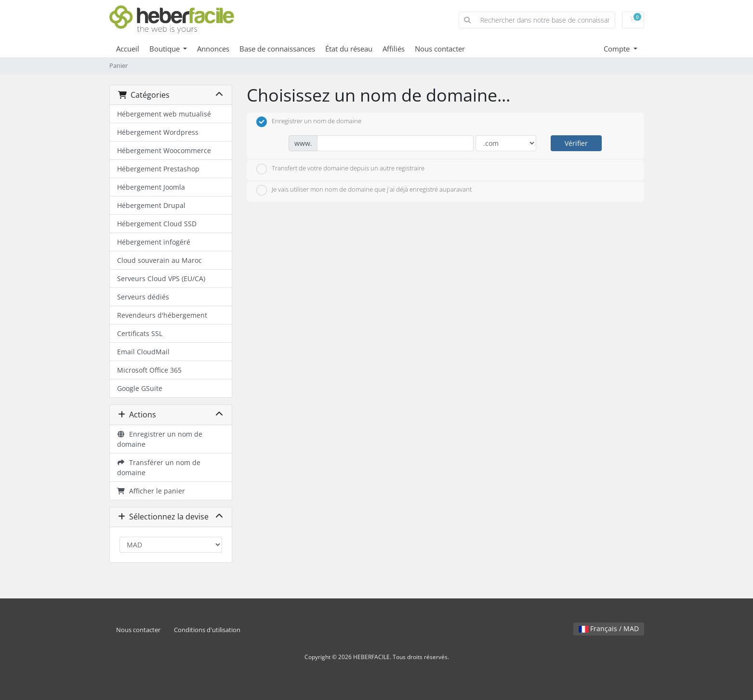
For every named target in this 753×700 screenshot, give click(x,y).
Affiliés (394, 49)
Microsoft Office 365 (149, 370)
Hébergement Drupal (151, 205)
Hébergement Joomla (151, 187)
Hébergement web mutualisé (164, 114)
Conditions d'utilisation (207, 630)
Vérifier (576, 143)
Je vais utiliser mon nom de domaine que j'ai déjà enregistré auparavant (364, 190)
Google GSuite (140, 388)
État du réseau (349, 49)
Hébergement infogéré (154, 242)
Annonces (213, 49)
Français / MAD (609, 629)
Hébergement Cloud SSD (157, 224)
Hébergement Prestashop (158, 169)
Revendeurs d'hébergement (162, 315)
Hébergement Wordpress (158, 132)
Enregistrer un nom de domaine (160, 439)
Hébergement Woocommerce (164, 150)
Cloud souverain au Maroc (159, 260)
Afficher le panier (151, 491)
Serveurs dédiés (143, 297)
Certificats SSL (140, 333)
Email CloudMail (143, 352)
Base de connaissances (277, 49)
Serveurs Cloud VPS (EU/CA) (161, 279)
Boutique (165, 49)
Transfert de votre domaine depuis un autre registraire (340, 169)
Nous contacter (440, 49)
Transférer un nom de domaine (159, 467)
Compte (618, 49)
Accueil (128, 49)
